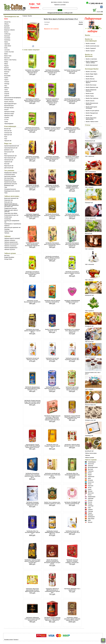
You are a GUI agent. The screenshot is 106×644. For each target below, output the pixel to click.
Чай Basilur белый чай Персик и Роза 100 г (32, 359)
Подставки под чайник (11, 213)
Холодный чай (89, 326)
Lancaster (7, 50)
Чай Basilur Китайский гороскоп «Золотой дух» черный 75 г (32, 187)
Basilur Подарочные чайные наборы (92, 62)
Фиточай (7, 164)
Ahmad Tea (7, 22)
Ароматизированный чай (12, 146)
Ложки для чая (9, 200)
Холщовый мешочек (10, 189)
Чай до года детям (90, 218)
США (89, 508)
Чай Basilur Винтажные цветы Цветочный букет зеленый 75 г (72, 244)
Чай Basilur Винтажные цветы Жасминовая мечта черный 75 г (72, 215)
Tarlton (6, 78)
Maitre (6, 54)
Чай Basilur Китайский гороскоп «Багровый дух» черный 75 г (52, 187)
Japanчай (7, 44)
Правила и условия (60, 5)
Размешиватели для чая (11, 215)
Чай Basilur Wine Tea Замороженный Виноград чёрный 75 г (72, 475)
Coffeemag (7, 34)
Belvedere (7, 28)
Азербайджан (92, 462)
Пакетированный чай (10, 156)
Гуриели (7, 96)
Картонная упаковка (10, 176)
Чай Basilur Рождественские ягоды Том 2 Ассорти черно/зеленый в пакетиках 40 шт (32, 402)
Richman (7, 72)
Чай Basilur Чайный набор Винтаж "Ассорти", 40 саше (72, 445)
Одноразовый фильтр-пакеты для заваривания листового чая (11, 205)
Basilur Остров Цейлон (92, 111)
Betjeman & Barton (10, 30)
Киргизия (91, 486)
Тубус (6, 193)
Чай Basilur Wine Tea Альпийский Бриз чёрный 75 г (32, 532)
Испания (90, 480)
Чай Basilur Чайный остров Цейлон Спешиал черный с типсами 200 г (32, 561)
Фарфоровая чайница (11, 173)
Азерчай (7, 94)
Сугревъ (7, 118)
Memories (7, 58)
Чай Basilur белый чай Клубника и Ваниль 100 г (72, 359)
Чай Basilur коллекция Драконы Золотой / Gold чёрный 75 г (32, 158)
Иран (89, 478)
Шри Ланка (91, 519)
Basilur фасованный (92, 65)
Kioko (6, 48)
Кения (90, 484)
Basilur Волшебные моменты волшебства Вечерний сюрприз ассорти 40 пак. (52, 562)
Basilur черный (90, 51)
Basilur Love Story (91, 72)
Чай (38, 4)
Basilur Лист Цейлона (92, 98)
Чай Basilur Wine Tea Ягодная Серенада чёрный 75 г (52, 446)
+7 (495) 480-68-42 (96, 3)
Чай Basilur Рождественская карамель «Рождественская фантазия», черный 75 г (52, 619)
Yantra (6, 90)
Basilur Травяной (91, 48)
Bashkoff (7, 26)
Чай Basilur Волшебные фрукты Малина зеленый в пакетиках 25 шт (52, 71)
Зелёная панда (9, 100)
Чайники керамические (11, 242)
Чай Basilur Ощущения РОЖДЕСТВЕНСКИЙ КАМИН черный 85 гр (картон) (32, 215)
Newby (6, 62)
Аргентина (91, 464)
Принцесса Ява (9, 116)
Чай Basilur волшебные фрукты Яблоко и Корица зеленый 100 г (32, 273)
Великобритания (93, 467)
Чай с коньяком (90, 264)
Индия (90, 475)
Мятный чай (89, 233)
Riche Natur (8, 70)
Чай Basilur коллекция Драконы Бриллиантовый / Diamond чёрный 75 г (52, 158)
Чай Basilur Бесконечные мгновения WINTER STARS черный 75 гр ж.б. (32, 388)
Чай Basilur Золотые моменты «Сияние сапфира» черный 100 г (72, 561)
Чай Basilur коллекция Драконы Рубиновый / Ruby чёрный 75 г (72, 129)
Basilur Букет (90, 76)
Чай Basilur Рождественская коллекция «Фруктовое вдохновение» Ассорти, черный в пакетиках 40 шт (52, 418)
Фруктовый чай (9, 166)
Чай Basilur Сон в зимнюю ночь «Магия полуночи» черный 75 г (72, 331)
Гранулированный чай (11, 148)
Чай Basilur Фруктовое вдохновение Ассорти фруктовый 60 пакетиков (32, 590)
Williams (7, 88)
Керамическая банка (10, 182)
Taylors (6, 80)
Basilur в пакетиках (91, 59)
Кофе (32, 4)
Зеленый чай (8, 133)
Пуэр (6, 137)
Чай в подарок (89, 389)
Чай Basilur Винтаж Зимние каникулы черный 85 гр (52, 301)
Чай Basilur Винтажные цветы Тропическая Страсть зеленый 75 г (52, 244)
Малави (90, 491)
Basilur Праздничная (92, 113)
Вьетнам (90, 469)
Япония (90, 522)
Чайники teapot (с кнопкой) (12, 238)
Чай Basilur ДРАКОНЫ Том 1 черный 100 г (72, 589)
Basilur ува (89, 115)
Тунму (6, 122)
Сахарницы (8, 219)
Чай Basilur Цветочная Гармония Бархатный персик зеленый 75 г (72, 388)
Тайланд (90, 511)
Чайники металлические (11, 244)
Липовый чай (89, 203)
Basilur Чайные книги (92, 122)
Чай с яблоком (89, 280)
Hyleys (6, 42)
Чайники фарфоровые (11, 248)
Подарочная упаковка (11, 208)
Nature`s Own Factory (10, 60)
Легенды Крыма (9, 108)
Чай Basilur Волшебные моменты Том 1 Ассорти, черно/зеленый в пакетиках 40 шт (32, 475)
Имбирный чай (89, 295)
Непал (90, 495)
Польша (90, 500)
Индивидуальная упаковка (12, 191)
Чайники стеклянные (10, 246)
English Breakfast (9, 257)
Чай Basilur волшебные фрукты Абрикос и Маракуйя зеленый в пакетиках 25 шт (52, 101)
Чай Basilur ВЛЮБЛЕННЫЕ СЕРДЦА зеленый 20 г (72, 301)
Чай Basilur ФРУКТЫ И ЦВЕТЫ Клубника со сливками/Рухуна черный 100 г (52, 591)
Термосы (7, 226)
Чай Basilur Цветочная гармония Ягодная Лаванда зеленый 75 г (52, 388)
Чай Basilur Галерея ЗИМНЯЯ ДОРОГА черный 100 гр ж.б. (52, 532)
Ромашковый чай (90, 141)
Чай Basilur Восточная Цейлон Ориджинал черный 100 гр (32, 331)
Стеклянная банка (9, 175)
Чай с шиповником (90, 172)
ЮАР (89, 520)
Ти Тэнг (6, 120)
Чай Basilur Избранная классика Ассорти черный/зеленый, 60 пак (32, 619)
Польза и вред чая (90, 405)
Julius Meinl (8, 46)
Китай (90, 487)
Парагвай (91, 498)
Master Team (8, 56)
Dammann (7, 36)
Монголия (91, 493)
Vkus (6, 86)
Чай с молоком (89, 249)
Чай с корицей (89, 187)
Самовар (7, 229)
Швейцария (91, 517)
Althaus (6, 24)
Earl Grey (7, 255)
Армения (91, 466)
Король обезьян (9, 102)
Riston (6, 74)
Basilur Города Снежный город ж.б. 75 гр (52, 330)
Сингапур (91, 506)
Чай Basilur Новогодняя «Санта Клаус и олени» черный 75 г (72, 158)
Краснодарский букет (10, 104)
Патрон (6, 110)
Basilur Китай (90, 93)
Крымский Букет (9, 106)
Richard (6, 68)
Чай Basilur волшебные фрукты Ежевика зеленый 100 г (72, 273)
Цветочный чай (9, 168)
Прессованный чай (10, 158)
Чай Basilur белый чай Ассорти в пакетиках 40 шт (72, 532)
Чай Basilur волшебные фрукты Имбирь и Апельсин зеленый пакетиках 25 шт (32, 100)
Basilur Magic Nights (92, 74)
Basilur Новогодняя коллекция (91, 108)
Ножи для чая (8, 202)
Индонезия (91, 477)
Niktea (6, 64)
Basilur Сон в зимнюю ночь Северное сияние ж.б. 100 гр (52, 503)
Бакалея (35, 8)
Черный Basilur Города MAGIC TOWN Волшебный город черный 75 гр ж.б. (32, 446)
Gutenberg (7, 40)
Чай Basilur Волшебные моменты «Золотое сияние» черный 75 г (52, 215)
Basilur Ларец (90, 96)
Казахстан (91, 482)
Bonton (6, 32)
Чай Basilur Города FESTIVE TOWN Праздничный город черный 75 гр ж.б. (72, 417)
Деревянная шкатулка (11, 184)
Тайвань (90, 509)
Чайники (7, 233)
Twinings (7, 84)
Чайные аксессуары (91, 453)
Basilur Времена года (92, 87)
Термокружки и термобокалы (13, 224)
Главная (25, 16)
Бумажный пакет (9, 185)
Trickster (7, 82)
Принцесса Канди (9, 112)
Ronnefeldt (7, 76)
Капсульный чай (9, 152)
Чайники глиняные (10, 240)
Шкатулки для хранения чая (12, 227)
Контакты (66, 2)
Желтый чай (8, 131)
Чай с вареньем (90, 156)
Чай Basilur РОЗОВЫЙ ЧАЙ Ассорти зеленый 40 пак (72, 503)
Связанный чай (9, 160)
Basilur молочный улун (93, 46)
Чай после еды (89, 342)
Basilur (30, 16)
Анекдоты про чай (90, 420)
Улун (6, 139)
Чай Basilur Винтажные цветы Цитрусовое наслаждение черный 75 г (32, 244)
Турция (90, 513)
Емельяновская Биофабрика (13, 98)
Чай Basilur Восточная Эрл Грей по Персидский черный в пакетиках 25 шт (72, 100)
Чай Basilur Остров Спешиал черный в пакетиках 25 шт (52, 128)
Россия (90, 502)
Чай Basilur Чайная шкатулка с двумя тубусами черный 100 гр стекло (72, 619)
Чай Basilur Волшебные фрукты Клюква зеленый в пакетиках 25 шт (32, 129)
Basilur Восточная (91, 85)
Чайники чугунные (10, 249)
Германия (91, 471)
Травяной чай (8, 162)
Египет (90, 473)
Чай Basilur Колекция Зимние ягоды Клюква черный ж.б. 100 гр (32, 504)
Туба (6, 187)
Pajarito (6, 66)
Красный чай (8, 135)
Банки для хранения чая (11, 198)
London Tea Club (9, 52)
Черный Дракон (9, 124)
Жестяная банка (9, 178)
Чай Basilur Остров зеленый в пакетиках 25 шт (72, 71)
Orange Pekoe (8, 259)
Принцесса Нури (9, 114)
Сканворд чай (89, 436)
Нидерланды (92, 497)
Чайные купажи (90, 458)
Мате (6, 154)
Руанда (90, 504)
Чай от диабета (89, 311)
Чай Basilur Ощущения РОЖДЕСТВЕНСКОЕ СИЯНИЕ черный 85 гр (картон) (72, 187)
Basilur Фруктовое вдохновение (91, 118)
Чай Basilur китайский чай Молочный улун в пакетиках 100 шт (52, 475)
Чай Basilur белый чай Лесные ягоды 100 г (52, 359)
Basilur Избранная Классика (91, 90)
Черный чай (8, 141)
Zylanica (7, 92)
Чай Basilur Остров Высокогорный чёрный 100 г (32, 301)
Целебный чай (89, 451)
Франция (91, 515)
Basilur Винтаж (90, 79)
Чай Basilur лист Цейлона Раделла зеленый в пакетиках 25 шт (32, 71)
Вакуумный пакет (9, 180)
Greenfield (7, 38)
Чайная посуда (9, 231)
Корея (90, 489)
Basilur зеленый (90, 44)
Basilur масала (90, 101)
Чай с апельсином (90, 357)
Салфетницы (8, 217)
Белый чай (7, 129)
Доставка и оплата (57, 2)
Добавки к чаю (9, 150)
